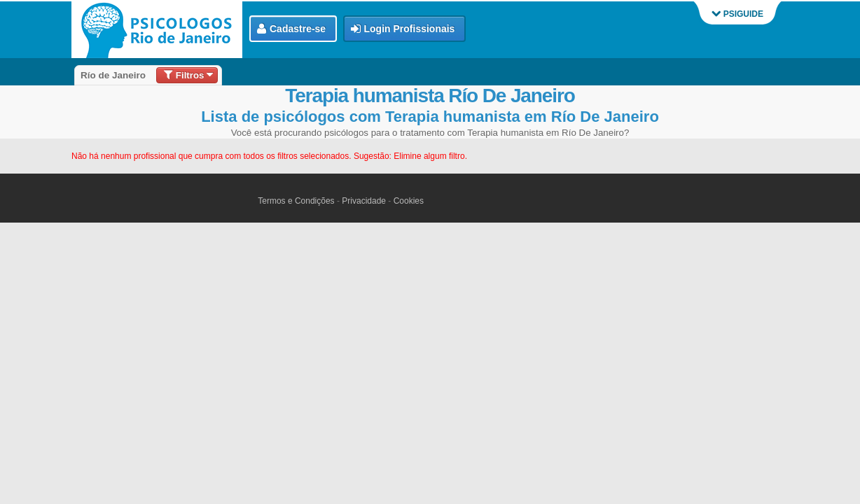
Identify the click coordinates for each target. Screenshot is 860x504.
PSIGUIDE (737, 14)
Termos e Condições (296, 201)
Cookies (409, 201)
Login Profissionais (403, 29)
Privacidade (364, 201)
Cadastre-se (291, 29)
